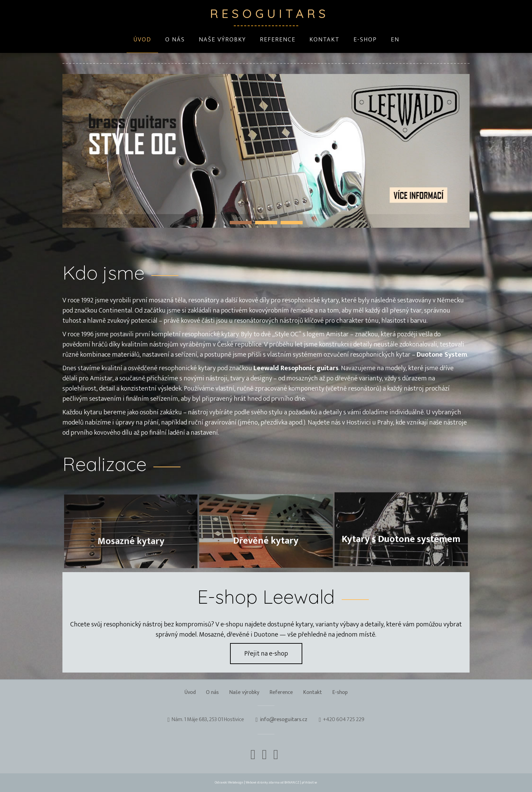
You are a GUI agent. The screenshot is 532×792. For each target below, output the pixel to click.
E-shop (365, 40)
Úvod (142, 40)
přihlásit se (309, 782)
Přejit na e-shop (266, 654)
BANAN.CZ (292, 782)
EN (395, 40)
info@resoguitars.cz (284, 720)
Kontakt (325, 40)
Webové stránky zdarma (263, 782)
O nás (175, 40)
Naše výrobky (222, 40)
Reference (278, 40)
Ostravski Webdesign (229, 782)
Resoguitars (266, 13)
